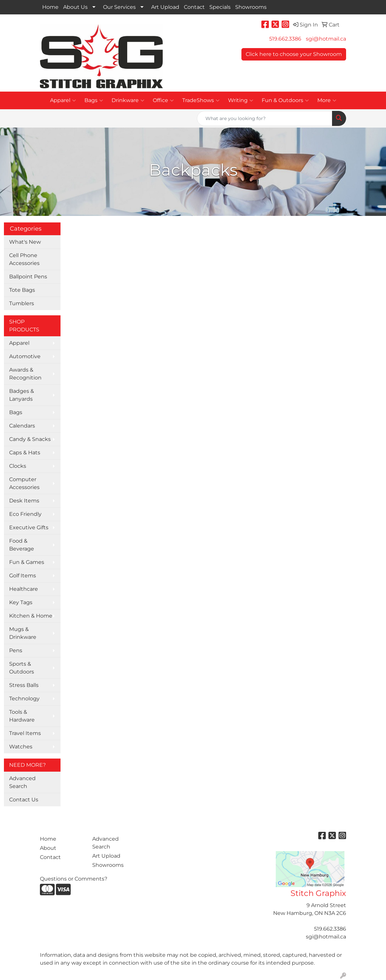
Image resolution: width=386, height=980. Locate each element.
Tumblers (22, 303)
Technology (24, 699)
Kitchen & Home (31, 616)
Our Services (119, 7)
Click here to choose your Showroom (294, 54)
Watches (21, 747)
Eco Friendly (25, 514)
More (327, 100)
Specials (220, 7)
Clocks (18, 466)
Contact (194, 7)
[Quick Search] (265, 118)
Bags (94, 100)
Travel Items (25, 733)
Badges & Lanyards (22, 395)
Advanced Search (22, 782)
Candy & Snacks (30, 439)
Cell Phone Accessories (24, 259)
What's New (25, 242)
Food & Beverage (22, 545)
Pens (16, 650)
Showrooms (251, 7)
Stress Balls (24, 685)
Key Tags (21, 602)
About (48, 848)
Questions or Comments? (74, 879)
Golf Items (23, 576)
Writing (241, 100)
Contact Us (24, 800)
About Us (75, 7)
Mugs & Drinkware (23, 633)
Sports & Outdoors (22, 668)
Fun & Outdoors (285, 100)
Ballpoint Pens (28, 277)
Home (50, 7)
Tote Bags (22, 290)
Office (163, 100)
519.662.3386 (285, 39)
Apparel (63, 100)
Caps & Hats (25, 453)
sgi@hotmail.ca (326, 39)
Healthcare (24, 589)
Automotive (25, 356)
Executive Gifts (29, 527)
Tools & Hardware (22, 716)
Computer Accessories (24, 483)
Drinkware (128, 100)
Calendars (22, 426)
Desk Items (24, 501)
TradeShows (201, 100)
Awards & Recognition (25, 374)
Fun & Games (27, 562)
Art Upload (165, 7)
